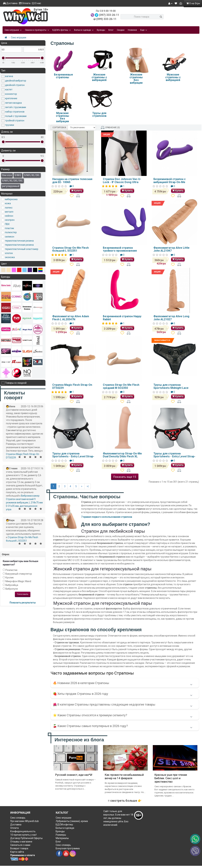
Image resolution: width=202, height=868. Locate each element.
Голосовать (23, 594)
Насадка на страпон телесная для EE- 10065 (72, 181)
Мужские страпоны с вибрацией (173, 77)
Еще (144, 30)
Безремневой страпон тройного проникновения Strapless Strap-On (120, 251)
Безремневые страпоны (63, 76)
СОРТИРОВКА (59, 128)
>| (88, 486)
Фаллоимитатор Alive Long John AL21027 (171, 318)
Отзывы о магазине (21, 842)
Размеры (61, 835)
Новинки (132, 30)
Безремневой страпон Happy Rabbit (122, 318)
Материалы (62, 838)
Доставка (10, 3)
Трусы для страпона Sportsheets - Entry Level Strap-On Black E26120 (73, 457)
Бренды (101, 30)
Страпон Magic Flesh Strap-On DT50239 (72, 386)
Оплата (25, 3)
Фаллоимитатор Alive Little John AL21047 (171, 249)
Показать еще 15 (125, 477)
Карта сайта (17, 852)
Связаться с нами (20, 845)
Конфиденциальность (23, 831)
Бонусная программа (68, 848)
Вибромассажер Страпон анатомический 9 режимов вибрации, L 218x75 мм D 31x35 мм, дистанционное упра (24, 503)
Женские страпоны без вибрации (136, 79)
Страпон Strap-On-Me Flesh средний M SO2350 (121, 386)
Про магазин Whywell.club (25, 821)
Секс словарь (18, 818)
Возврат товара (19, 848)
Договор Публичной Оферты (26, 838)
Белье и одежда (84, 30)
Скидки (121, 30)
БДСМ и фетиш (62, 30)
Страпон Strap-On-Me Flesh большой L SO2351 (70, 249)
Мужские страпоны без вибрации (62, 117)
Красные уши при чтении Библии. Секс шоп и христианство (171, 778)
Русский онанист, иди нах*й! (74, 775)
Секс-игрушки (13, 30)
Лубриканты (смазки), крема (72, 821)
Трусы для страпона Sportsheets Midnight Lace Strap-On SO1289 (171, 388)
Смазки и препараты (37, 30)
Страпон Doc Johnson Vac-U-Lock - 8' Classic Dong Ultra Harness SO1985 (122, 182)
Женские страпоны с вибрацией (99, 77)
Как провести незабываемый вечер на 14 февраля (124, 776)
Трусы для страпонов (99, 114)
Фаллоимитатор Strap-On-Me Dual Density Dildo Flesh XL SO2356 (122, 457)
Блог (111, 30)
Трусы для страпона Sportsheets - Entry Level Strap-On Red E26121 (174, 457)
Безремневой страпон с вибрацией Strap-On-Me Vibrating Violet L (170, 182)
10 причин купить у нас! (23, 835)
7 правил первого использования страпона (107, 517)
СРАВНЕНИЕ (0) (110, 127)
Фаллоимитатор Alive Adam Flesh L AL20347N (71, 318)
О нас (36, 3)
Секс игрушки (19, 38)
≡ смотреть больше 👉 (125, 801)
